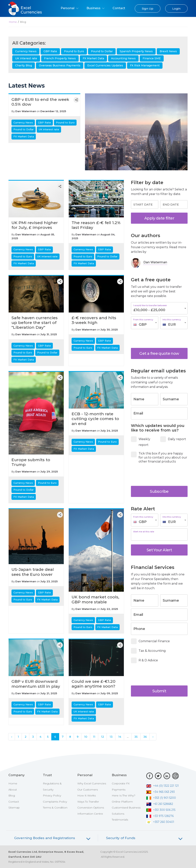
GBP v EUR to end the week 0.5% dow (40, 102)
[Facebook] (150, 776)
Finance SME (152, 58)
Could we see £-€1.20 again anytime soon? (94, 684)
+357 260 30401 (160, 822)
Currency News (26, 51)
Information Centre (90, 814)
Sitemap (14, 808)
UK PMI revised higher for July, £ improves (35, 225)
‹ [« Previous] (12, 737)
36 (145, 737)
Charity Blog (24, 65)
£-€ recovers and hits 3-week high (94, 320)
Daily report (174, 439)
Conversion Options (91, 808)
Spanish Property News (136, 51)
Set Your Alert (159, 550)
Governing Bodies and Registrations (45, 838)
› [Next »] (153, 737)
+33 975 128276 (160, 816)
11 (94, 737)
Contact (119, 8)
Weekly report (141, 441)
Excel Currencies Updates (105, 65)
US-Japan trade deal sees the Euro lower (33, 572)
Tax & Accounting (150, 651)
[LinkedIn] (167, 776)
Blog (12, 795)
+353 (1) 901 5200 (161, 798)
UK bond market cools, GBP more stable (95, 599)
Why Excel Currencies (92, 783)
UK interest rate (26, 58)
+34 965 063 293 (160, 792)
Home (13, 22)
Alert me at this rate (144, 532)
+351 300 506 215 (161, 810)
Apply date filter (159, 218)
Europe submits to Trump (31, 462)
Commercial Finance (152, 641)
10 (86, 737)
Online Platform (122, 802)
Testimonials (120, 820)
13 (111, 737)
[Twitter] (158, 776)
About (13, 790)
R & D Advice (146, 660)
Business (96, 8)
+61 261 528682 (160, 804)
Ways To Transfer (88, 802)
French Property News (60, 58)
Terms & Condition (55, 808)
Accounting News (123, 58)
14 (120, 737)
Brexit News (168, 51)
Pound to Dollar (102, 51)
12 (102, 737)
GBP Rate (50, 51)
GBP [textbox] (143, 325)
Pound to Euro (74, 51)
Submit (159, 691)
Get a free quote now (159, 353)
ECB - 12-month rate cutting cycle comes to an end (95, 419)
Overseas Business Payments (60, 65)
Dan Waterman (26, 111)
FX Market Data (93, 58)
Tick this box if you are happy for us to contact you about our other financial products (159, 457)
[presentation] (161, 339)
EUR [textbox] (172, 325)
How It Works (87, 795)
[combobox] (145, 323)
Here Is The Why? (124, 795)
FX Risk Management (145, 65)
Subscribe (159, 491)
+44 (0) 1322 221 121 (163, 786)
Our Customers (88, 790)
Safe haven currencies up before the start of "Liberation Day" (35, 323)
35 (136, 737)
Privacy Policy (52, 795)
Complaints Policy (55, 802)
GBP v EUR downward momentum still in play (36, 684)
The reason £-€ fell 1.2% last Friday (96, 225)
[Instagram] (175, 776)
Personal (70, 8)
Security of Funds (121, 838)
